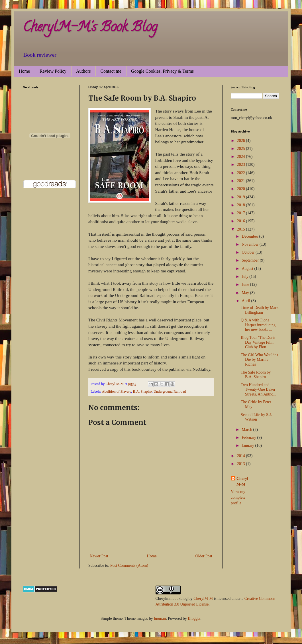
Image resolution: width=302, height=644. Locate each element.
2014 (242, 456)
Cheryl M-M (242, 481)
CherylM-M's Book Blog (90, 28)
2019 (242, 197)
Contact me (111, 71)
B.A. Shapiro (142, 392)
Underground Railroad (170, 392)
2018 (242, 205)
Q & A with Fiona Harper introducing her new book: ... (258, 325)
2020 (242, 189)
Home (24, 71)
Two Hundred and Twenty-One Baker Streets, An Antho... (259, 390)
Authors (83, 71)
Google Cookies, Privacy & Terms (162, 71)
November (251, 244)
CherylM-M (203, 599)
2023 (242, 165)
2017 (242, 213)
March (247, 430)
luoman (160, 618)
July (245, 277)
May (246, 293)
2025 (242, 149)
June (246, 285)
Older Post (204, 556)
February (249, 438)
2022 (242, 173)
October (249, 252)
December (250, 236)
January (248, 446)
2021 (242, 181)
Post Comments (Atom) (129, 565)
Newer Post (99, 556)
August (248, 269)
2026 (242, 141)
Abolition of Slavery (117, 392)
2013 (242, 464)
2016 (242, 221)
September (251, 260)
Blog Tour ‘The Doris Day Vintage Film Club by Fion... (258, 342)
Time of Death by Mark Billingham (260, 310)
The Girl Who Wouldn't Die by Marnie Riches (260, 360)
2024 (242, 157)
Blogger (194, 618)
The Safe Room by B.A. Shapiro (256, 375)
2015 (242, 229)
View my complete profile (238, 497)
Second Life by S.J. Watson (256, 417)
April (246, 301)
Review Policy (53, 71)
